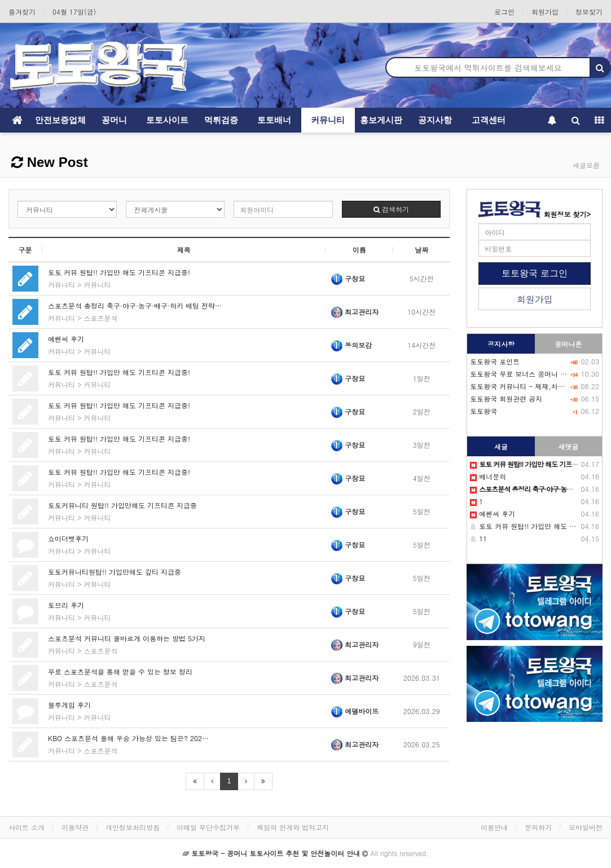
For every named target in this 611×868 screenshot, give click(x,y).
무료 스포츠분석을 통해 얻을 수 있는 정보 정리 (120, 671)
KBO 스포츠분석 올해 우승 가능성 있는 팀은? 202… (128, 738)
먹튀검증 (221, 120)
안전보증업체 (60, 120)
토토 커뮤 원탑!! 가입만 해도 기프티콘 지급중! (119, 272)
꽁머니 (114, 120)
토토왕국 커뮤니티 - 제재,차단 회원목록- (534, 386)
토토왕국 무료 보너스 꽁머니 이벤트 (525, 374)
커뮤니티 (328, 120)
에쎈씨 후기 (66, 339)
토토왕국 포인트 (495, 361)
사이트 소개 (27, 827)
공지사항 (435, 120)
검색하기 (391, 209)
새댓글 (568, 446)
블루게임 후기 (69, 705)
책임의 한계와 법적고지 (293, 827)
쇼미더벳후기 (68, 538)
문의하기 (538, 827)
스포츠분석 (101, 318)
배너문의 (488, 476)
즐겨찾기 (22, 12)
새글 (501, 446)
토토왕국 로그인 (534, 273)
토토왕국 (483, 411)
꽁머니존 (568, 344)
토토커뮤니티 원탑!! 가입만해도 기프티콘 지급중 (122, 505)
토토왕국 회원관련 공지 (506, 398)
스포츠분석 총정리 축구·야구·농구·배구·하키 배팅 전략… (135, 305)
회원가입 (545, 12)
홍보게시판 (381, 120)
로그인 (504, 12)
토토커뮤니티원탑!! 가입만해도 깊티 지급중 (115, 572)
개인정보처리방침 (133, 827)
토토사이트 (167, 120)
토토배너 (274, 120)
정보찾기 (589, 12)
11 (478, 538)
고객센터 (489, 120)
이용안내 (494, 827)
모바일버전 (586, 827)
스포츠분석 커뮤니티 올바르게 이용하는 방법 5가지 (127, 638)
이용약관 (75, 827)
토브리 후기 (66, 605)
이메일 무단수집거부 (208, 827)
